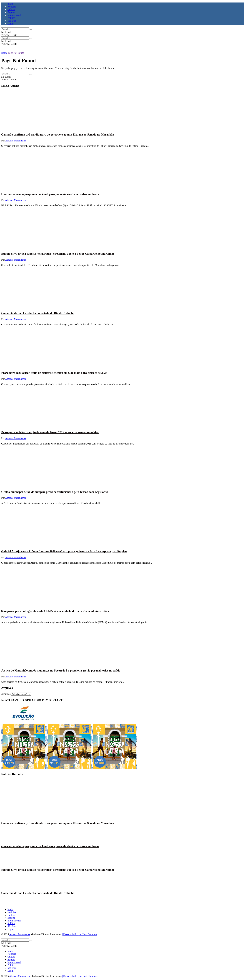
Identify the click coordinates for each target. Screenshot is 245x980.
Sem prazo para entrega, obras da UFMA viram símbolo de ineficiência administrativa (55, 611)
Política (11, 18)
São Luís (12, 21)
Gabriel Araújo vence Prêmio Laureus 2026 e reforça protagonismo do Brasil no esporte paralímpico (64, 551)
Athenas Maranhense (16, 141)
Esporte (11, 12)
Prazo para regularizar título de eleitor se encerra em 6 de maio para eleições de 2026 (54, 373)
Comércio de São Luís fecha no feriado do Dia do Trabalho (38, 313)
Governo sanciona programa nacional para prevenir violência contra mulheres (50, 194)
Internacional (14, 15)
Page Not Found (16, 53)
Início (10, 4)
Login (10, 23)
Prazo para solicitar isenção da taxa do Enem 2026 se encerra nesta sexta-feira (50, 432)
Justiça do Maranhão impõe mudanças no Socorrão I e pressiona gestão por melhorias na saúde (61, 670)
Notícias (12, 7)
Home (4, 53)
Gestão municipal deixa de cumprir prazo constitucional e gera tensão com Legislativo (55, 492)
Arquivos (6, 694)
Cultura (11, 9)
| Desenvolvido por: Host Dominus (80, 934)
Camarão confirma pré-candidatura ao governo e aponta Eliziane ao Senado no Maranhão (58, 135)
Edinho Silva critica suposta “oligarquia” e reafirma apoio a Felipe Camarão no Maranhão (58, 254)
